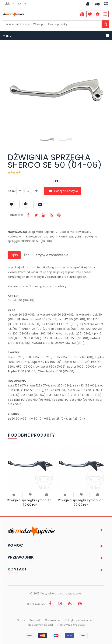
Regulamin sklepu (41, 625)
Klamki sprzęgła (70, 237)
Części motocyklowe (74, 232)
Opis (14, 255)
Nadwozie (14, 237)
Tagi (27, 255)
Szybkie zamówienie (52, 255)
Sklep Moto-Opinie (41, 232)
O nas (21, 620)
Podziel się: (15, 215)
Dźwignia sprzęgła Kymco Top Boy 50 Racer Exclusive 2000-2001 (30, 500)
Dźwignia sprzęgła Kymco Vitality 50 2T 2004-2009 (82, 500)
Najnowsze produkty (72, 625)
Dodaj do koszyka (63, 191)
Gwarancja (53, 620)
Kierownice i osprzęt (40, 237)
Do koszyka (14, 495)
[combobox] (9, 4)
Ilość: (12, 191)
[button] (101, 51)
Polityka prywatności (79, 620)
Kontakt (35, 620)
